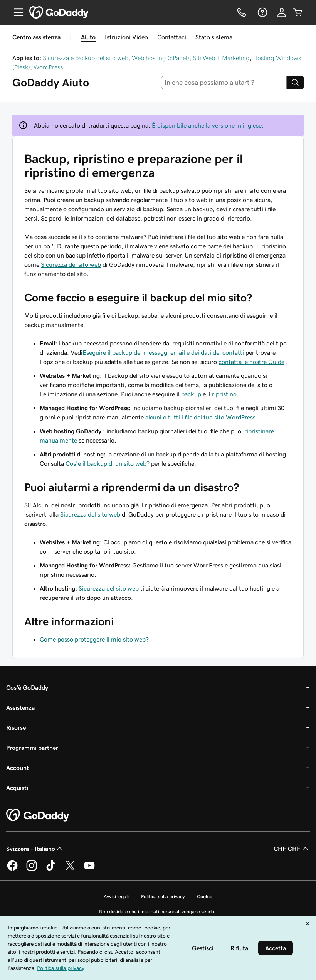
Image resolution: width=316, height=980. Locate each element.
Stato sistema (214, 37)
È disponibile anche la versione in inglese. (208, 125)
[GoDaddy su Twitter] (70, 869)
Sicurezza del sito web (71, 264)
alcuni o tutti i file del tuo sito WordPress (200, 417)
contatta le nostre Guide (251, 362)
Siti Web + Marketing (221, 58)
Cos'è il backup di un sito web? (108, 463)
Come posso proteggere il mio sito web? (94, 639)
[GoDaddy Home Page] (38, 815)
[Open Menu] (15, 12)
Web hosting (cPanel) (161, 58)
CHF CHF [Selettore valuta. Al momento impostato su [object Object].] (292, 849)
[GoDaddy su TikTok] (51, 869)
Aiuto (88, 37)
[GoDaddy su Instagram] (32, 869)
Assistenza (20, 707)
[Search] (295, 83)
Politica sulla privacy (163, 897)
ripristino (224, 394)
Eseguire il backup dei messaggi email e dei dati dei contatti (163, 352)
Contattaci (172, 37)
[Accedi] (282, 12)
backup (191, 394)
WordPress (48, 67)
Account (18, 768)
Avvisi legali (116, 897)
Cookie (205, 897)
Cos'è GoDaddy (27, 687)
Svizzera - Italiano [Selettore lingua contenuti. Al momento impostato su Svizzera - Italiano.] (35, 849)
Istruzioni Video (126, 37)
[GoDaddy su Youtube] (89, 869)
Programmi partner (32, 748)
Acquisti (17, 788)
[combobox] (224, 83)
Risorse (16, 727)
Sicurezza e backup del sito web (86, 58)
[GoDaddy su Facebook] (12, 869)
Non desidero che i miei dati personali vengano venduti (158, 912)
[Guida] (262, 12)
